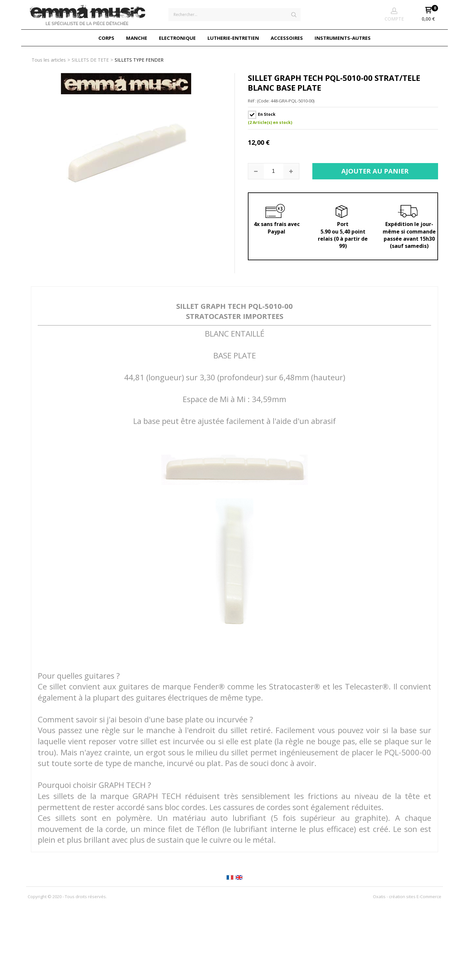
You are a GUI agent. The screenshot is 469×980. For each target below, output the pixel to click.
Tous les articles (49, 60)
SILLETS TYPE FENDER (139, 60)
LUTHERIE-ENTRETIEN (233, 38)
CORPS (106, 38)
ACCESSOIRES (287, 38)
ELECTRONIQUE (177, 38)
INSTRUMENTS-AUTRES (343, 38)
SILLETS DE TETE (90, 60)
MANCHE (137, 38)
